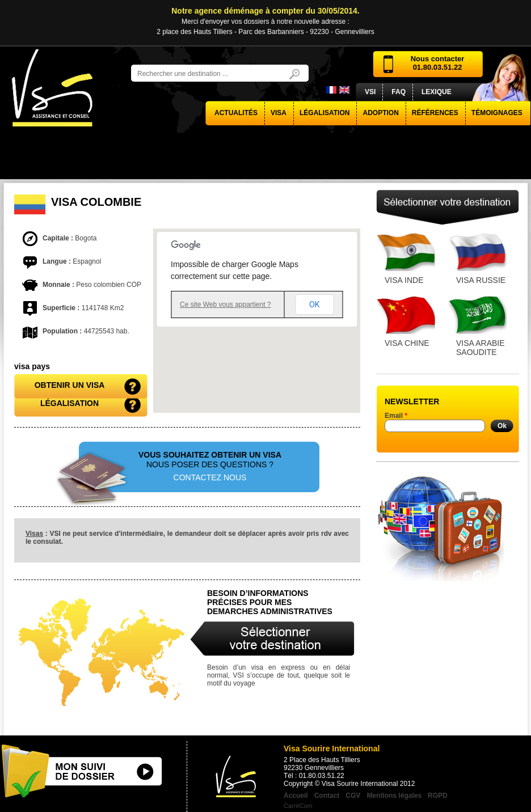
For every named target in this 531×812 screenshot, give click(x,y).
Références (435, 113)
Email (396, 416)
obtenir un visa (70, 385)
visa (279, 113)
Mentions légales (394, 796)
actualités (236, 113)
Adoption (380, 113)
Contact (327, 796)
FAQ (399, 92)
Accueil (296, 796)
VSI (370, 92)
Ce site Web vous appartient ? (226, 304)
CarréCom (298, 806)
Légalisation (324, 113)
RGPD (438, 796)
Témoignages (497, 113)
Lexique (437, 92)
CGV (353, 796)
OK (314, 304)
